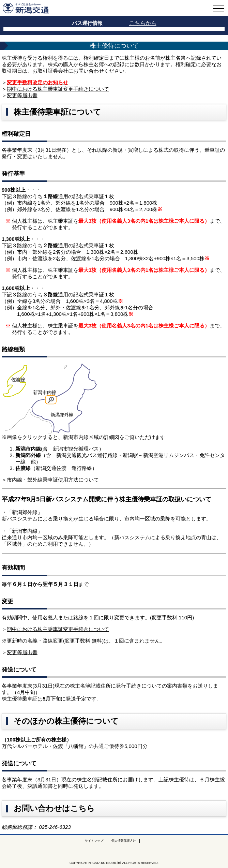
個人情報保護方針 (124, 841)
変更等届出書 (22, 95)
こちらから (143, 23)
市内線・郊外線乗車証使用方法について (53, 480)
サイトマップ (94, 841)
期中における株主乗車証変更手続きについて (58, 89)
